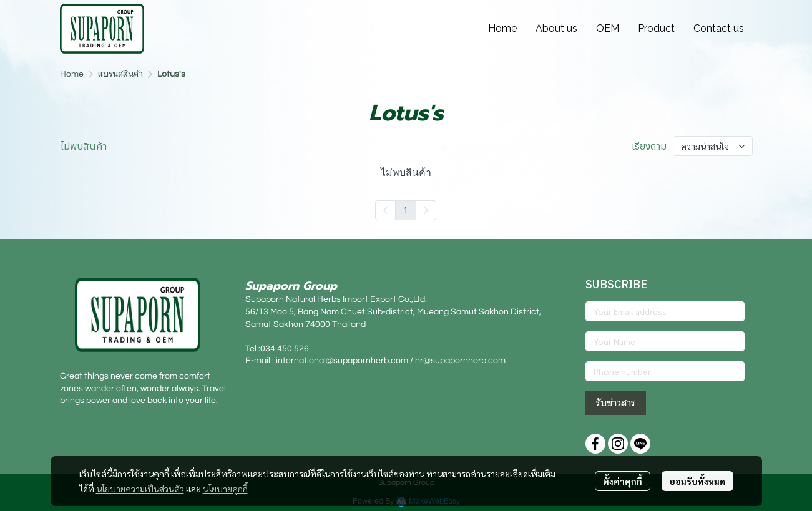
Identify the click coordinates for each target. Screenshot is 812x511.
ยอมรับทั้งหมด (697, 481)
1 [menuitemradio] (406, 210)
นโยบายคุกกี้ (225, 489)
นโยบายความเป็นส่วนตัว (140, 489)
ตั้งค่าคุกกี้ (623, 481)
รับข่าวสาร (616, 403)
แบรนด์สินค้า (120, 74)
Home (72, 74)
